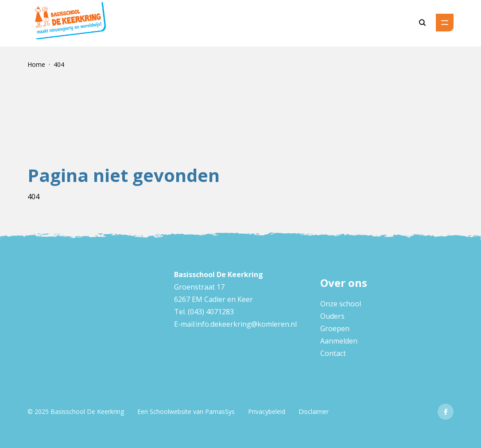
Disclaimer (314, 411)
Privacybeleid (267, 411)
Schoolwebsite (171, 411)
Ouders (332, 316)
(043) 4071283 (210, 312)
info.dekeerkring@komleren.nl (246, 324)
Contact (333, 353)
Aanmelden (339, 341)
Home (36, 64)
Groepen (335, 328)
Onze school (341, 304)
